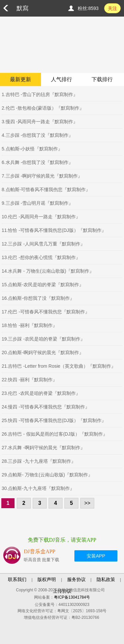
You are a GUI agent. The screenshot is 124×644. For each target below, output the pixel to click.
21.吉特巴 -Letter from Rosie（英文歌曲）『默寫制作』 (59, 366)
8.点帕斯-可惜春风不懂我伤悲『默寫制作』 (46, 189)
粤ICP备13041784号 (72, 597)
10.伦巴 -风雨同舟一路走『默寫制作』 (41, 217)
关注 (112, 8)
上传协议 (62, 591)
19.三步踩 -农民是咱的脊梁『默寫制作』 (43, 339)
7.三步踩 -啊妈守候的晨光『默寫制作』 (42, 176)
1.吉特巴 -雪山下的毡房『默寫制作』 (40, 94)
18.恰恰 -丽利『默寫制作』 (29, 325)
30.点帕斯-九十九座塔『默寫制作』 (38, 488)
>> (87, 503)
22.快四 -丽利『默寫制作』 (29, 380)
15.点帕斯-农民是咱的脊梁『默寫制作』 (43, 285)
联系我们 (17, 579)
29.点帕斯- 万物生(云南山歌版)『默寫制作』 (47, 475)
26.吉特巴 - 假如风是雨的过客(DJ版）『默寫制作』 (55, 434)
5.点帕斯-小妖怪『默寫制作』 (32, 149)
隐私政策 (106, 579)
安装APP (96, 556)
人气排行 (62, 79)
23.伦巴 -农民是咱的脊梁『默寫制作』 (41, 393)
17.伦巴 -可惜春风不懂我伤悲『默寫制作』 (46, 312)
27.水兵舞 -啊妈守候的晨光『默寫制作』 (43, 448)
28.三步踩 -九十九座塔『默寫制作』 (39, 461)
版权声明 (47, 579)
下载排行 (102, 79)
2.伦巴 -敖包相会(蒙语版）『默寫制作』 (43, 108)
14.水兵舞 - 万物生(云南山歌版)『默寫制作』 (48, 271)
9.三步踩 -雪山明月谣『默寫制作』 (37, 203)
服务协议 (76, 579)
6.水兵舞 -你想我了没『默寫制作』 (37, 162)
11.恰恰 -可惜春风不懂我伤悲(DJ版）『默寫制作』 (54, 230)
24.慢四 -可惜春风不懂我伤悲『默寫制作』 (46, 407)
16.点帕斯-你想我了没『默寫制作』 (38, 298)
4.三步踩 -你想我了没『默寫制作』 (37, 135)
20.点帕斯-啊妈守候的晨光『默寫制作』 (43, 352)
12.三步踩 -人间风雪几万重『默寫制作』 (43, 244)
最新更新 (21, 79)
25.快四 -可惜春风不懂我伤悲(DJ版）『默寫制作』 (54, 420)
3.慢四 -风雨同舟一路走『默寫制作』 (40, 122)
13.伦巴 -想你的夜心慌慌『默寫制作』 (41, 257)
